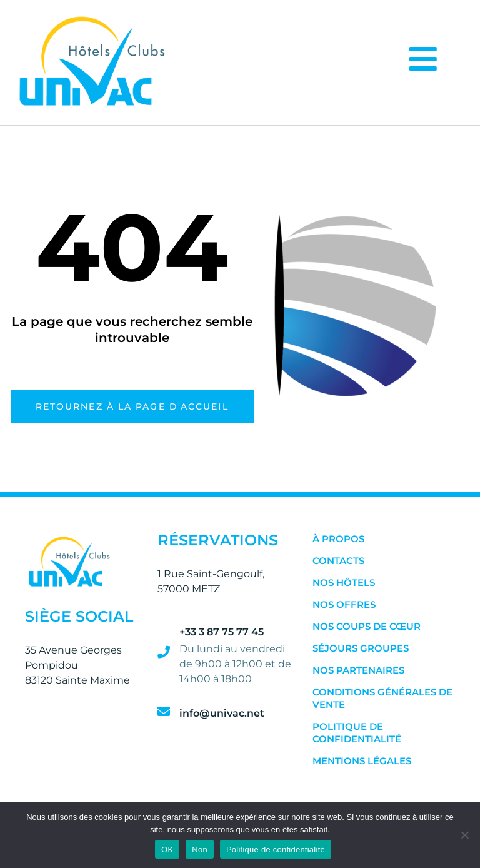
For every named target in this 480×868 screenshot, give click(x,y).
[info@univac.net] (164, 712)
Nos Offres (344, 604)
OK (167, 850)
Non (200, 850)
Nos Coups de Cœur (367, 626)
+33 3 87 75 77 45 (222, 632)
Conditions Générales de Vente (382, 698)
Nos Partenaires (358, 670)
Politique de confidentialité (357, 733)
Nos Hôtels (344, 583)
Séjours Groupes (361, 648)
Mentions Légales (362, 761)
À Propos (338, 539)
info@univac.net (222, 713)
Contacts (338, 561)
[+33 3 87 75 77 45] (164, 652)
